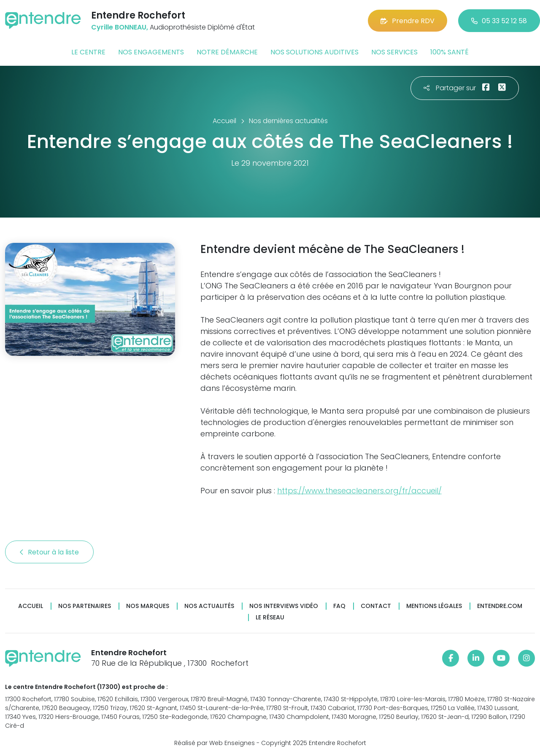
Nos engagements (151, 52)
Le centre (88, 52)
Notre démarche (227, 52)
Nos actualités (209, 606)
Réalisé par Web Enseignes (215, 743)
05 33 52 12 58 (499, 21)
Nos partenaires (85, 606)
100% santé (450, 52)
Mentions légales (434, 606)
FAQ (339, 606)
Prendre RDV (408, 21)
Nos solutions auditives (315, 52)
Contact (376, 606)
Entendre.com (500, 606)
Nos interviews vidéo (284, 606)
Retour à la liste (49, 552)
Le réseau (270, 617)
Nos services (394, 52)
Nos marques (148, 606)
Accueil (31, 606)
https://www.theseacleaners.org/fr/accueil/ (359, 491)
